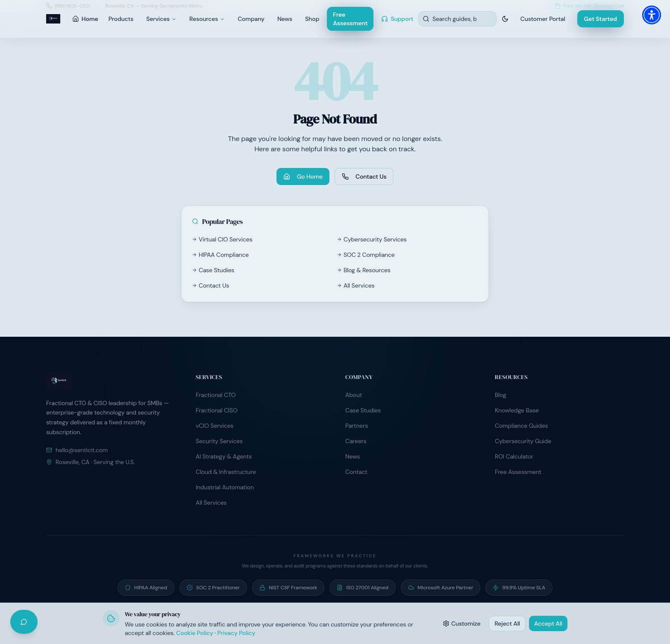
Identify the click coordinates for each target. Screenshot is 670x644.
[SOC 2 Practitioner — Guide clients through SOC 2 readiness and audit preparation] (213, 588)
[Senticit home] (53, 19)
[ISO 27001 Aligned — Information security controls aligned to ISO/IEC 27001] (363, 588)
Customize (462, 623)
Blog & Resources (364, 270)
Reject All (507, 623)
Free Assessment (350, 19)
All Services (356, 285)
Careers (356, 441)
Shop (312, 19)
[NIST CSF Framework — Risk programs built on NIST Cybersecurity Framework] (288, 588)
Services (161, 19)
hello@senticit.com (77, 450)
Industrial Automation (225, 487)
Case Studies (213, 270)
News (285, 19)
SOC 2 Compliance (366, 255)
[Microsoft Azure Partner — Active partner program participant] (441, 588)
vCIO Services (215, 426)
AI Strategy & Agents (224, 456)
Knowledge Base (517, 410)
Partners (357, 426)
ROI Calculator (514, 456)
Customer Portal (543, 19)
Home (85, 19)
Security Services (219, 441)
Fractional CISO (217, 410)
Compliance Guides (521, 426)
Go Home (303, 176)
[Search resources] (457, 19)
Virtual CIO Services (222, 239)
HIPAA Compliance (220, 255)
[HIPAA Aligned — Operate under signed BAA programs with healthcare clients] (146, 588)
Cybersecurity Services (372, 239)
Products (121, 19)
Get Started (601, 19)
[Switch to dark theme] (505, 19)
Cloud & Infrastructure (226, 472)
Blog (501, 395)
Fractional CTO (216, 395)
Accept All (548, 623)
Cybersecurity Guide (523, 441)
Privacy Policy (237, 633)
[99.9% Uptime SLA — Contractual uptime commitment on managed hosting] (519, 588)
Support (397, 19)
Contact (356, 472)
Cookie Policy (195, 633)
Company (251, 19)
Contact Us (364, 176)
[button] (652, 15)
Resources (207, 19)
